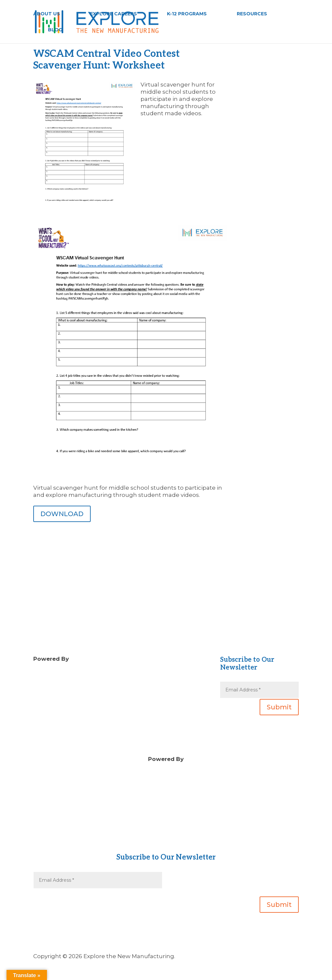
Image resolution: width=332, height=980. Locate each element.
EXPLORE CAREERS (113, 14)
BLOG (55, 30)
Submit (279, 707)
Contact (166, 835)
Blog (133, 673)
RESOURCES (252, 14)
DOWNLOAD (62, 514)
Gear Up (166, 842)
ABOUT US (47, 14)
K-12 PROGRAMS (187, 14)
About (166, 828)
